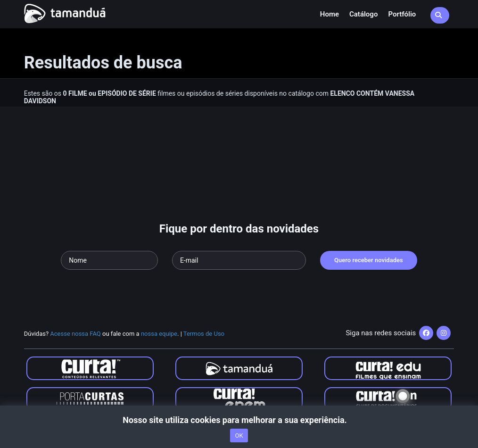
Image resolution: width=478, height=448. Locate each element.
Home (330, 14)
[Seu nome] (109, 260)
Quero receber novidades (369, 260)
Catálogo (363, 14)
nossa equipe (159, 334)
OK (239, 436)
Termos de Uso (204, 334)
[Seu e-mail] (239, 260)
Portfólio (402, 14)
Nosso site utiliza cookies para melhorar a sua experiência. (239, 420)
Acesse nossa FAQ (75, 334)
